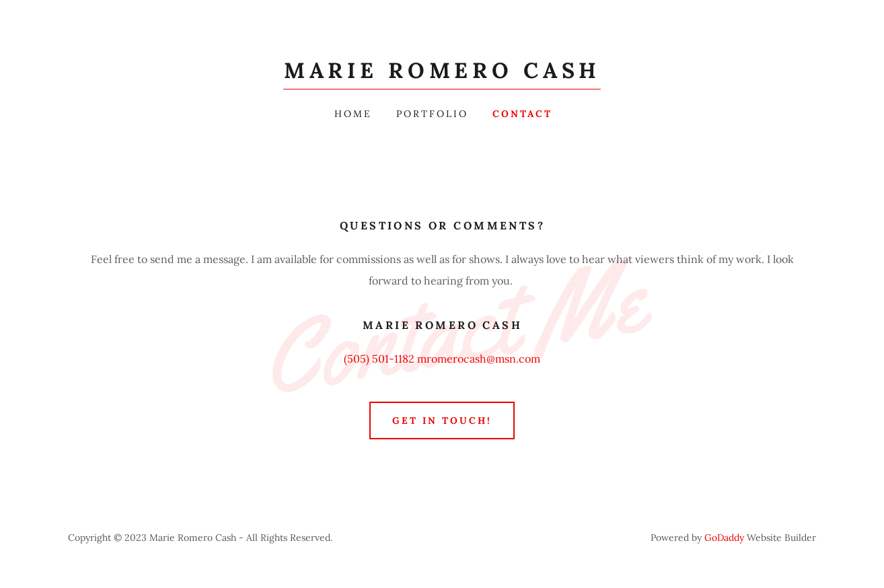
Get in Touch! (442, 420)
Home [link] (353, 114)
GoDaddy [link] (724, 538)
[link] (442, 74)
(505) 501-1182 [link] (379, 359)
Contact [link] (522, 114)
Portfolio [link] (432, 114)
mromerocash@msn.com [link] (479, 359)
